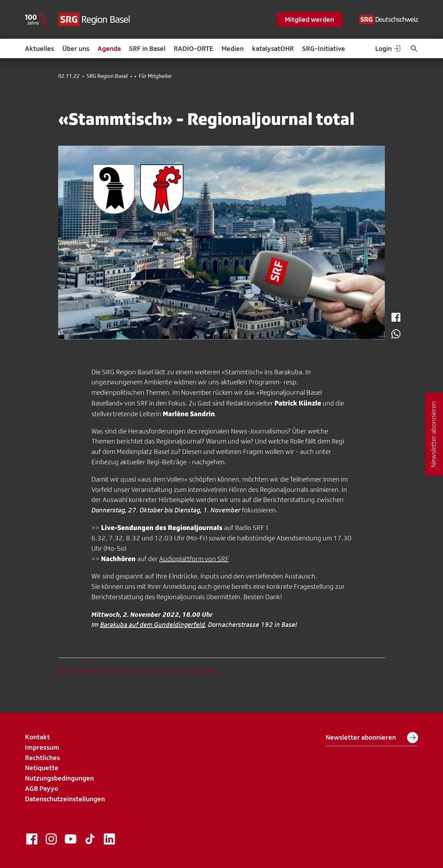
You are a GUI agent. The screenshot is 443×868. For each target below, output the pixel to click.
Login (388, 48)
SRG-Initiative (324, 48)
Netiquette (42, 768)
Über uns (76, 48)
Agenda (109, 48)
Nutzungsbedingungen (59, 778)
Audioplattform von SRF (194, 559)
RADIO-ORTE (193, 48)
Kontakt (37, 737)
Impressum (42, 747)
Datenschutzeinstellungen (65, 799)
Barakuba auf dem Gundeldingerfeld (152, 624)
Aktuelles (39, 48)
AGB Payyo (42, 788)
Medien (233, 48)
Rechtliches (42, 758)
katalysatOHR (273, 48)
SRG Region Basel (107, 76)
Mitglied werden (309, 19)
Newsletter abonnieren (372, 738)
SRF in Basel (147, 48)
